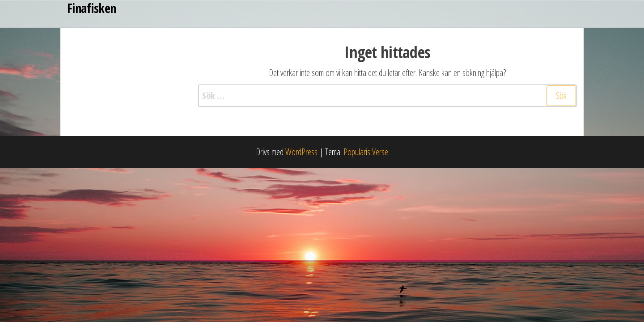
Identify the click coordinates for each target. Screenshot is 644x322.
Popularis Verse (366, 152)
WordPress (301, 152)
